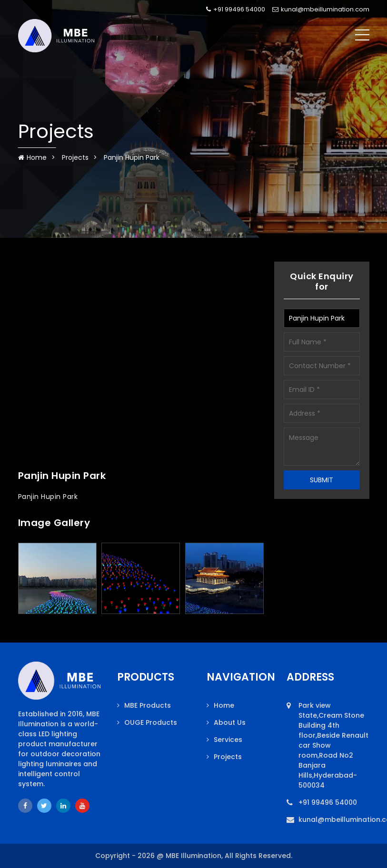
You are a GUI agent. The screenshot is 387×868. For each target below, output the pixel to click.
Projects (75, 157)
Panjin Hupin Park (132, 157)
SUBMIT (322, 480)
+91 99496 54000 (236, 9)
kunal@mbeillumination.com (321, 9)
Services (228, 740)
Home (32, 157)
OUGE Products (151, 722)
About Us (230, 722)
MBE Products (148, 705)
